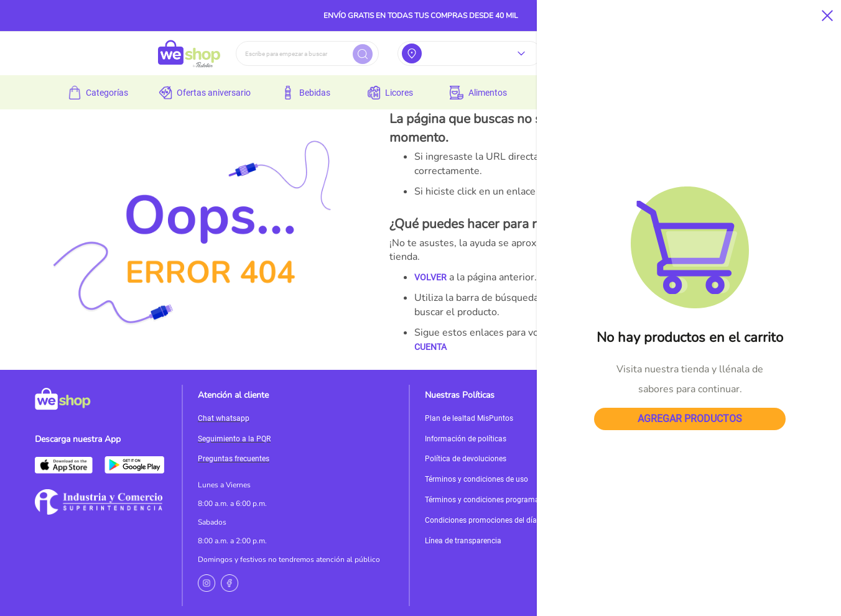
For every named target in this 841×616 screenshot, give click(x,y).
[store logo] (189, 53)
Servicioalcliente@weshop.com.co (718, 429)
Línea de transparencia (463, 541)
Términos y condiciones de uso (476, 479)
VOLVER (430, 277)
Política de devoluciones (466, 459)
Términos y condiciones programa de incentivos (505, 500)
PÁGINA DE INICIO (643, 333)
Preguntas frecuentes (234, 459)
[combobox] (307, 53)
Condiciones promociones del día (481, 520)
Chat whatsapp (224, 418)
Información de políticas (466, 439)
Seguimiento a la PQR (234, 439)
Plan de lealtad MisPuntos (469, 418)
